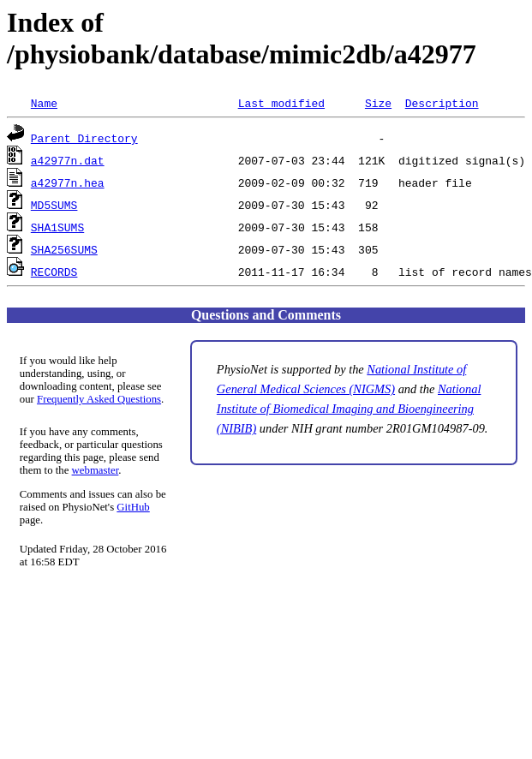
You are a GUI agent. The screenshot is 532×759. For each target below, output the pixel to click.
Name (44, 103)
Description (442, 103)
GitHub (133, 507)
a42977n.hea (68, 182)
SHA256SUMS (64, 249)
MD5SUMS (54, 205)
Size (378, 103)
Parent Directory (84, 138)
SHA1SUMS (57, 227)
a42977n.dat (68, 160)
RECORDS (54, 272)
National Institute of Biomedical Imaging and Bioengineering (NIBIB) (349, 409)
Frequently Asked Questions (99, 399)
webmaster (96, 470)
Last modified (281, 103)
